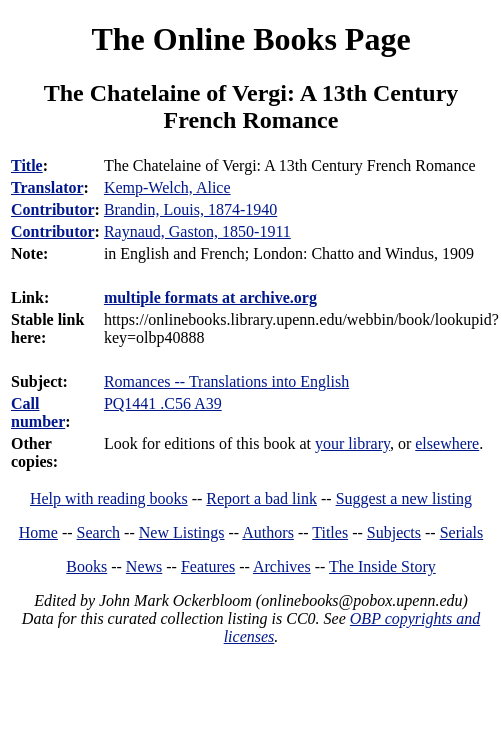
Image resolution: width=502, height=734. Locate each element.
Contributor (53, 209)
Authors (268, 532)
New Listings (182, 532)
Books (86, 566)
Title (27, 165)
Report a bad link (261, 498)
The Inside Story (382, 566)
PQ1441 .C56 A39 (163, 403)
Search (99, 532)
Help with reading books (109, 498)
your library (352, 443)
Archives (282, 566)
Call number (38, 412)
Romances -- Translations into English (226, 381)
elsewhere (447, 443)
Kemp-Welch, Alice (167, 187)
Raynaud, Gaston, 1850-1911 (197, 231)
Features (208, 566)
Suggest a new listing (404, 498)
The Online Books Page (250, 39)
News (144, 566)
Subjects (394, 532)
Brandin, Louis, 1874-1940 (190, 209)
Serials (462, 532)
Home (38, 532)
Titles (330, 532)
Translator (47, 187)
